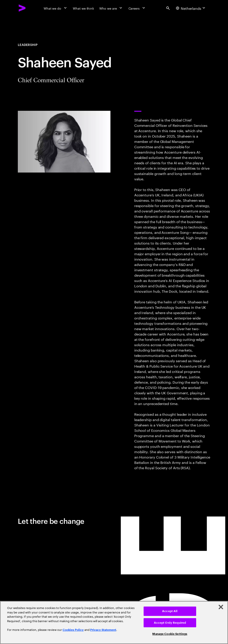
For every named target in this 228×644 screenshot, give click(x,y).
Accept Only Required (170, 623)
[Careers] (137, 8)
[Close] (221, 607)
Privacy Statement (103, 630)
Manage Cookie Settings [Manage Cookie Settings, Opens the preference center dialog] (170, 634)
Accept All (170, 611)
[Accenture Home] (22, 8)
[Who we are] (111, 8)
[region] (114, 622)
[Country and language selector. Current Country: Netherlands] (191, 8)
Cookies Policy (73, 630)
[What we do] (56, 8)
